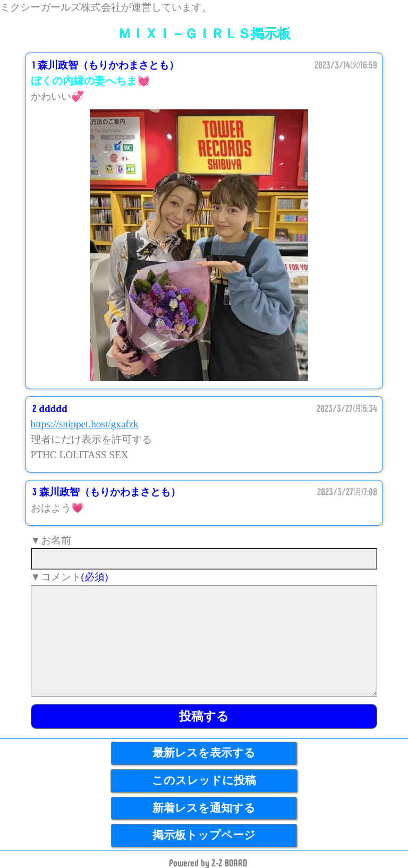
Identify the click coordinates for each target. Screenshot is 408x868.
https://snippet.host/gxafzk (85, 424)
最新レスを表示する (204, 753)
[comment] (204, 641)
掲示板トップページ (204, 835)
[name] (204, 559)
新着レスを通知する (204, 808)
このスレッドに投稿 (204, 780)
